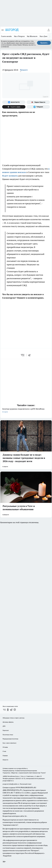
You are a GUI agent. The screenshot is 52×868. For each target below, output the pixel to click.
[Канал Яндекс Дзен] (14, 107)
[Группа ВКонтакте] (14, 102)
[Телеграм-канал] (38, 107)
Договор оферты (8, 722)
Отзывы (5, 747)
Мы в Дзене (44, 36)
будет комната (10, 176)
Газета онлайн (6, 36)
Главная (5, 756)
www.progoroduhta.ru (21, 768)
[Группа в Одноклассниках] (8, 710)
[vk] (23, 355)
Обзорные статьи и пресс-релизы (14, 718)
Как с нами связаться (9, 743)
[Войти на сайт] (49, 30)
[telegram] (30, 355)
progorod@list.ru (8, 781)
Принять (44, 43)
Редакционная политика (10, 739)
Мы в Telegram (19, 36)
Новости (5, 760)
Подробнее (7, 856)
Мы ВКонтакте (32, 36)
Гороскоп (6, 730)
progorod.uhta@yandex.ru (11, 784)
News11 (24, 70)
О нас (4, 751)
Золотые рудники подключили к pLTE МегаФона (26, 411)
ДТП (4, 726)
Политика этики (8, 735)
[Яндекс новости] (38, 102)
